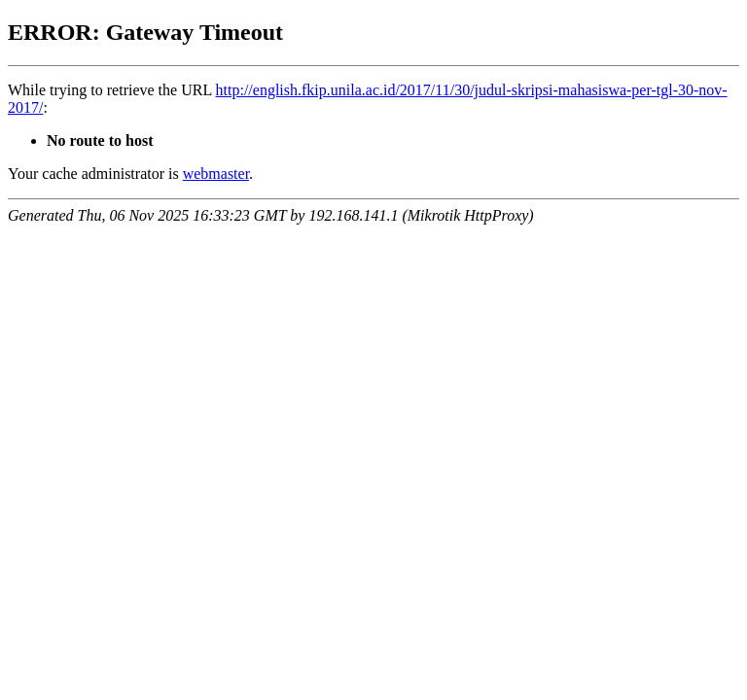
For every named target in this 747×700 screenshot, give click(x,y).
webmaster (216, 174)
